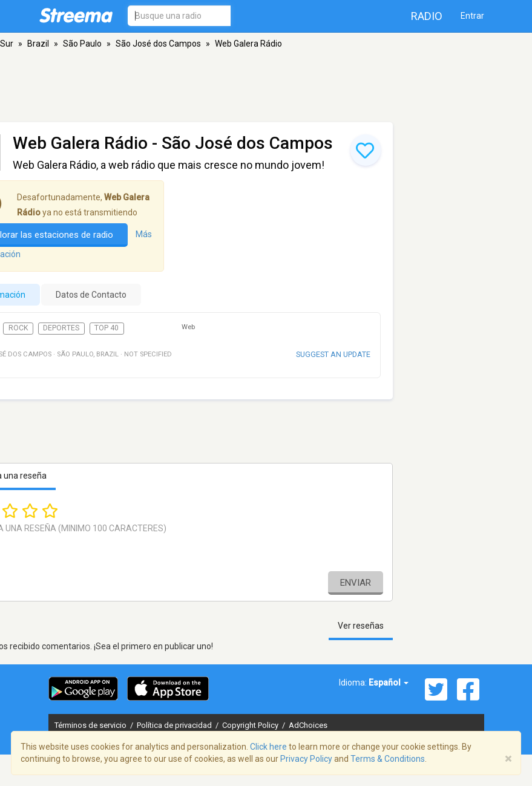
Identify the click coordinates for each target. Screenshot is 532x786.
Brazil (38, 44)
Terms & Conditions (388, 759)
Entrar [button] (472, 16)
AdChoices (308, 725)
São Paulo (82, 44)
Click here (268, 747)
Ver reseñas (361, 626)
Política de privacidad (175, 725)
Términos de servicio (91, 725)
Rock (18, 328)
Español (389, 683)
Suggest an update (333, 354)
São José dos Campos (158, 44)
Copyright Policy (251, 725)
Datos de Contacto (91, 295)
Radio (427, 16)
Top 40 (107, 328)
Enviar (356, 583)
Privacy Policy (306, 759)
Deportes (61, 328)
